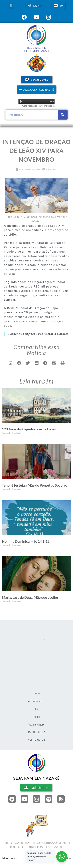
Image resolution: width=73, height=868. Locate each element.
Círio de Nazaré (36, 685)
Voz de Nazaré (36, 667)
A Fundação (36, 640)
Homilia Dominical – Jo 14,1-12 (26, 541)
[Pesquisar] (63, 115)
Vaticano (52, 169)
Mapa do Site (10, 858)
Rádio (31, 658)
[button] (11, 6)
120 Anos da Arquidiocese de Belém (30, 429)
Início (30, 631)
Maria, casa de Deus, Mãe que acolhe (30, 597)
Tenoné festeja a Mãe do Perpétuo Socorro (35, 485)
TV (29, 649)
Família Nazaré (36, 676)
